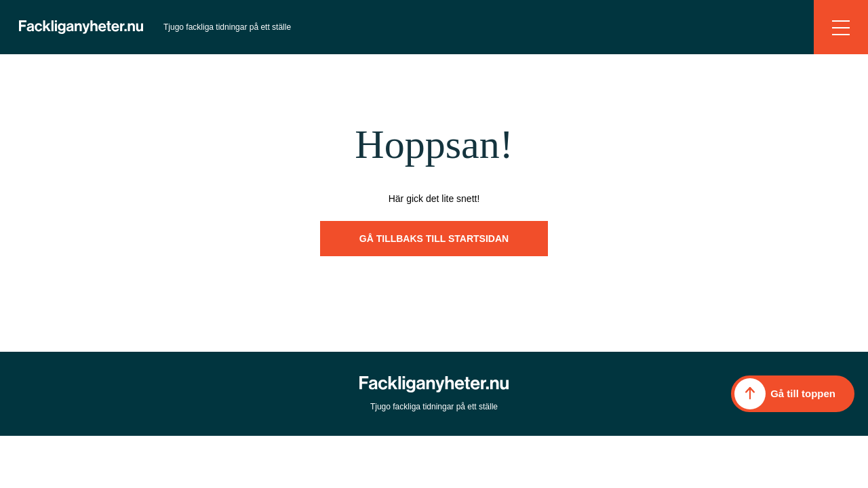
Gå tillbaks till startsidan (434, 239)
